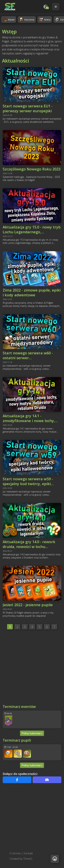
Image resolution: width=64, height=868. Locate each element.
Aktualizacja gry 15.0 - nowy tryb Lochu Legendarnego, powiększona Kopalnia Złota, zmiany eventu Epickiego (32, 229)
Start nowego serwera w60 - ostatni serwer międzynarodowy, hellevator (28, 355)
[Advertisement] (31, 668)
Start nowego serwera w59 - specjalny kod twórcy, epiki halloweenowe (28, 481)
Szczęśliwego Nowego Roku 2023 (32, 169)
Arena (44, 20)
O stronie (15, 853)
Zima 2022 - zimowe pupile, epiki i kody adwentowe (32, 293)
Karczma (26, 20)
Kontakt (28, 853)
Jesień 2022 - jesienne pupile (28, 605)
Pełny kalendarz (32, 733)
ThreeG (28, 859)
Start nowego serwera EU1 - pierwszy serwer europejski (28, 108)
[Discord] (47, 780)
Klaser (8, 20)
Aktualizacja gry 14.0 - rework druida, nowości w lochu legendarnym (29, 544)
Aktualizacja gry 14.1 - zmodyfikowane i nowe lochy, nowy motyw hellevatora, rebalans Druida (29, 418)
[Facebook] (17, 780)
